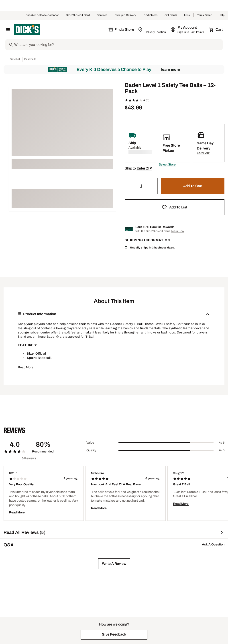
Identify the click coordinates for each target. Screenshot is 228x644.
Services (102, 15)
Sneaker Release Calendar (42, 15)
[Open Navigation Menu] (8, 30)
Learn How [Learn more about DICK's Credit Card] (178, 231)
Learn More (171, 70)
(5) (148, 100)
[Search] (118, 45)
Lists (187, 15)
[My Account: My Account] (188, 30)
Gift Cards (171, 15)
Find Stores (150, 15)
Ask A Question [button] (213, 544)
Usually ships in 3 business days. (150, 247)
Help (222, 15)
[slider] (166, 443)
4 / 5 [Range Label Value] (222, 443)
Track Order (204, 15)
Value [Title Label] (90, 443)
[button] (167, 165)
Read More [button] (26, 367)
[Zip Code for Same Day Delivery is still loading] (152, 30)
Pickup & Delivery (125, 15)
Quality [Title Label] (91, 450)
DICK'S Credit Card (78, 15)
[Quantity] (141, 186)
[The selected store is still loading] (121, 30)
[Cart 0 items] (216, 30)
